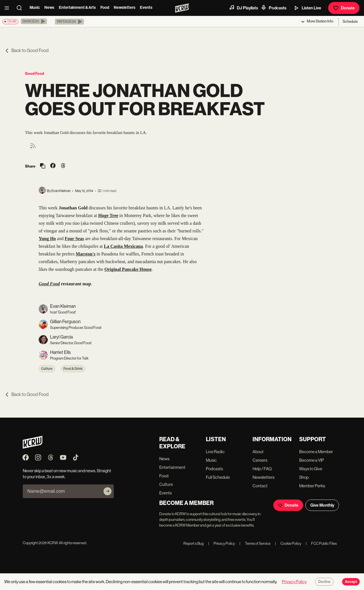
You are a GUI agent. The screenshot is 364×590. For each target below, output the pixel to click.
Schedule (350, 21)
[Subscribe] (107, 491)
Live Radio (215, 452)
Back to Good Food (27, 50)
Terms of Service (255, 543)
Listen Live (307, 8)
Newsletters (125, 8)
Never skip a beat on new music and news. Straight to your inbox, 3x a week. (67, 474)
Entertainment (172, 467)
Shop (304, 477)
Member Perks (312, 486)
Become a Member (316, 452)
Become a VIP (312, 460)
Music (35, 8)
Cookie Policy (288, 543)
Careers (260, 460)
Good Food (35, 74)
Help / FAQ (262, 469)
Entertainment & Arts (77, 8)
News (49, 8)
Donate (344, 8)
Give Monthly (322, 505)
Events (146, 8)
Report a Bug (194, 543)
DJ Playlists (243, 8)
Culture (47, 369)
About (258, 452)
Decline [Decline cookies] (324, 582)
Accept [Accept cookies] (351, 582)
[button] (34, 21)
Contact (260, 486)
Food (105, 8)
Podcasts (274, 8)
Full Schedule (218, 477)
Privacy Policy (222, 543)
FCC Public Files (321, 543)
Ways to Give (311, 469)
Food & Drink (73, 369)
